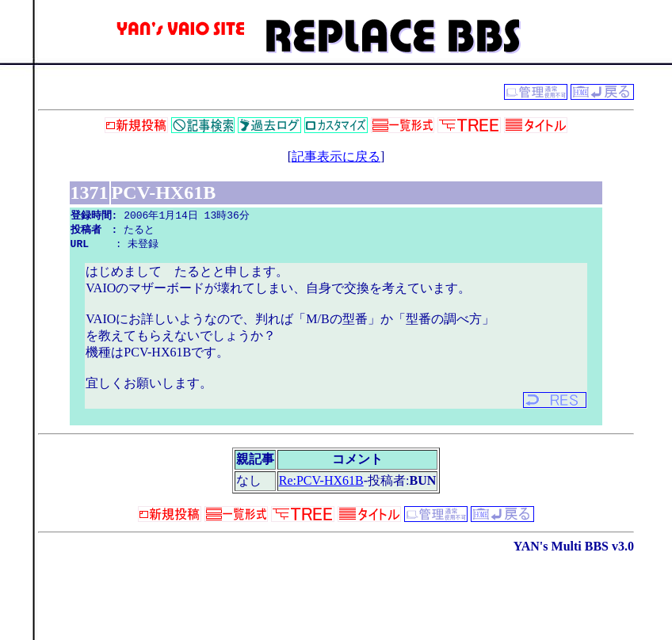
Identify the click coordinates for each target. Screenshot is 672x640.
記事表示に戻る (336, 156)
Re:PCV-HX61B (321, 483)
